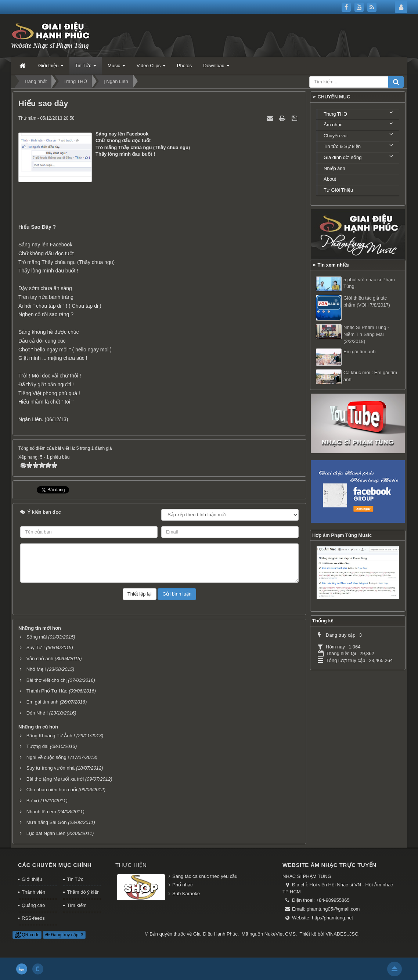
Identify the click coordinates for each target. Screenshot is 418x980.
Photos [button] (184, 66)
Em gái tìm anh (42, 702)
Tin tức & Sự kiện (342, 146)
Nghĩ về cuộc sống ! (48, 757)
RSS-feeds (33, 918)
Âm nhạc (333, 125)
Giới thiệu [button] (51, 68)
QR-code (27, 935)
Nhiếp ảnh (334, 168)
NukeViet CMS (280, 934)
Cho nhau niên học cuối (52, 790)
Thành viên (33, 892)
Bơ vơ (33, 801)
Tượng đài (37, 746)
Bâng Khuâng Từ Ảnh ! (51, 736)
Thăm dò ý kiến (83, 892)
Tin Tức (75, 879)
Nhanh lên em (41, 812)
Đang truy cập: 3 (64, 935)
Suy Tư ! (36, 648)
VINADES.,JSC (342, 934)
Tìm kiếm (77, 905)
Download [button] (216, 68)
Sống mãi (37, 637)
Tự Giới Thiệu (338, 190)
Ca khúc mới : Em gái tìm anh (370, 376)
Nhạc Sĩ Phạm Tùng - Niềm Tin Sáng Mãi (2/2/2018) (366, 334)
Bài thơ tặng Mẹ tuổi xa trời (55, 779)
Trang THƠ (335, 114)
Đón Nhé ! (37, 713)
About (330, 179)
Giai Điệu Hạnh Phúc (215, 934)
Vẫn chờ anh (40, 659)
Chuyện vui (336, 136)
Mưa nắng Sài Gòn (47, 822)
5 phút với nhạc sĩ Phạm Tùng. (369, 283)
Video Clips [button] (151, 68)
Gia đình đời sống (343, 157)
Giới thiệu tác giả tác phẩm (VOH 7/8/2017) (367, 301)
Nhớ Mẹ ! (36, 669)
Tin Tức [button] (86, 68)
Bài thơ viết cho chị (47, 680)
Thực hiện (131, 865)
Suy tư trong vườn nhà (51, 768)
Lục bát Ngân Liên (46, 833)
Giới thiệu (32, 879)
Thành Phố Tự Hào (47, 691)
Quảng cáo (33, 905)
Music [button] (116, 68)
